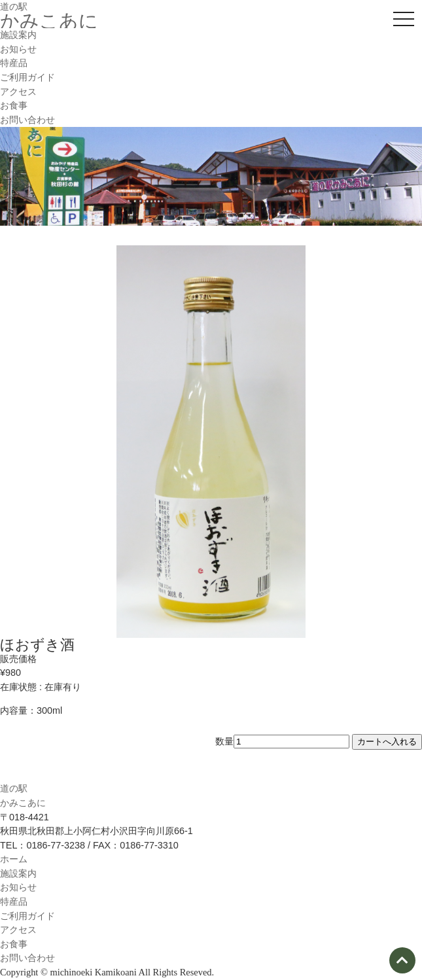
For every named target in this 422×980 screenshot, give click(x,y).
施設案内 (18, 35)
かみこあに (49, 21)
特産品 (14, 63)
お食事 (14, 105)
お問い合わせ (27, 120)
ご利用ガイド (27, 77)
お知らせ (18, 49)
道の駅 (14, 7)
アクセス (18, 92)
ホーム (14, 859)
